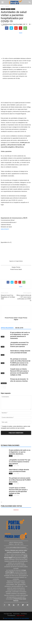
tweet (21, 33)
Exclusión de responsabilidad (22, 618)
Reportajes (4, 383)
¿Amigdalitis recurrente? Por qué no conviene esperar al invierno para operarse (19, 344)
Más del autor (19, 328)
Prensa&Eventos (11, 615)
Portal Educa (24, 614)
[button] (30, 2)
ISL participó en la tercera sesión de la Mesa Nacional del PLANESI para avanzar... (20, 480)
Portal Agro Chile (8, 614)
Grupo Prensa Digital (9, 618)
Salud (3, 337)
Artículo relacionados (7, 328)
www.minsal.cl (5, 229)
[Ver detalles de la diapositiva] (16, 90)
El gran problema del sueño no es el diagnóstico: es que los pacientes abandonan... (20, 452)
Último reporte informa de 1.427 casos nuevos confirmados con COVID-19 (24, 298)
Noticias (13, 9)
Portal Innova (16, 614)
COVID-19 (8, 9)
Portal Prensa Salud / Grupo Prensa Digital (13, 24)
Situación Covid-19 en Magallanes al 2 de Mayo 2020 (8, 297)
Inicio (2, 6)
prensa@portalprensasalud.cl (18, 547)
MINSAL (3, 9)
